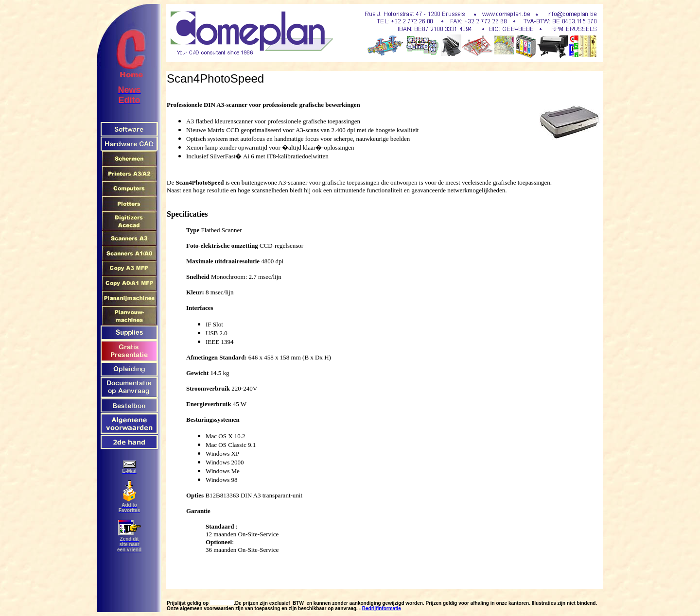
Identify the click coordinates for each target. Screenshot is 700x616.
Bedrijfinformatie (382, 608)
